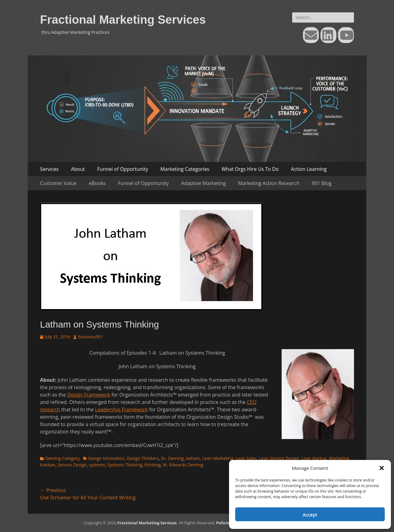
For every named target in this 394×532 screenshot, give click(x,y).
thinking (153, 465)
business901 (91, 337)
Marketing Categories (185, 169)
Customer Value (58, 183)
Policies (224, 523)
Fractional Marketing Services (123, 20)
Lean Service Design (279, 458)
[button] (382, 468)
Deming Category (63, 458)
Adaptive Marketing (204, 183)
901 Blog (322, 183)
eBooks (97, 183)
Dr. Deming (172, 458)
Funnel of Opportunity (123, 169)
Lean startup (314, 458)
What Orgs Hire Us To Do (250, 169)
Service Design (72, 465)
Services (49, 169)
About (78, 169)
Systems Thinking (125, 465)
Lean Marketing (218, 458)
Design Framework (88, 395)
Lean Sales (246, 458)
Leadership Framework (121, 409)
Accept (310, 514)
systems (97, 465)
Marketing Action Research (269, 183)
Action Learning (309, 169)
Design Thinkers (143, 458)
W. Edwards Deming (183, 465)
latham (193, 458)
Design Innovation (107, 458)
